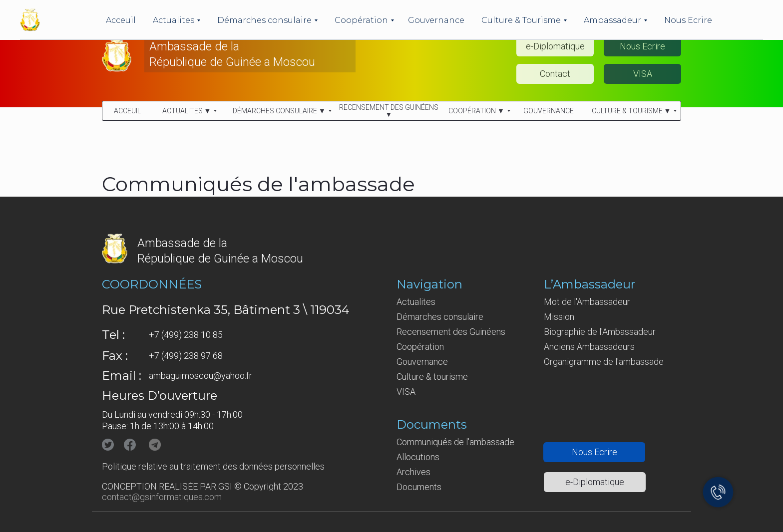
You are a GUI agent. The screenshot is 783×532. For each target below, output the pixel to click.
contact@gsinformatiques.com (162, 497)
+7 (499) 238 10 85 (186, 335)
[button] (642, 46)
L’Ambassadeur (589, 284)
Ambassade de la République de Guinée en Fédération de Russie (226, 14)
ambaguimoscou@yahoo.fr (200, 376)
